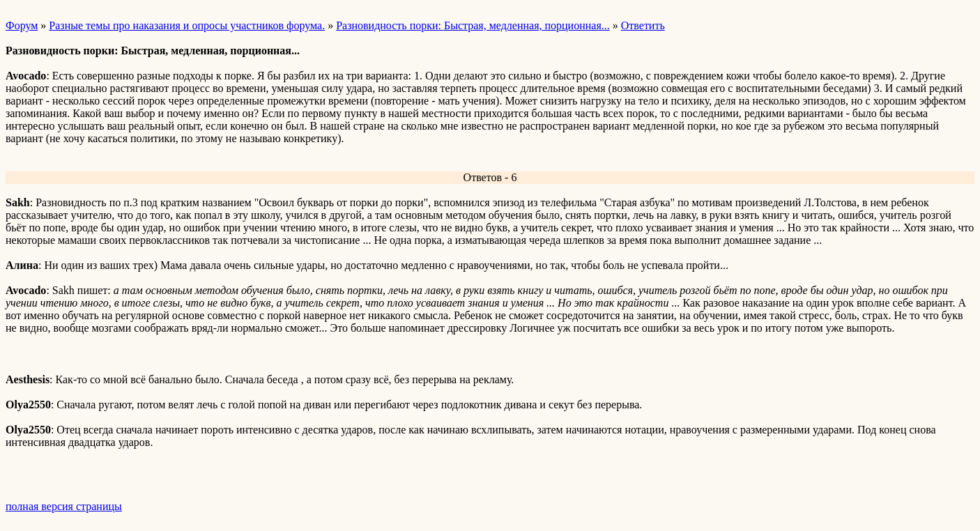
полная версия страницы (64, 506)
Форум (22, 25)
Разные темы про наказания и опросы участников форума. (187, 25)
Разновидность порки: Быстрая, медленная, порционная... (473, 25)
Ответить (643, 25)
